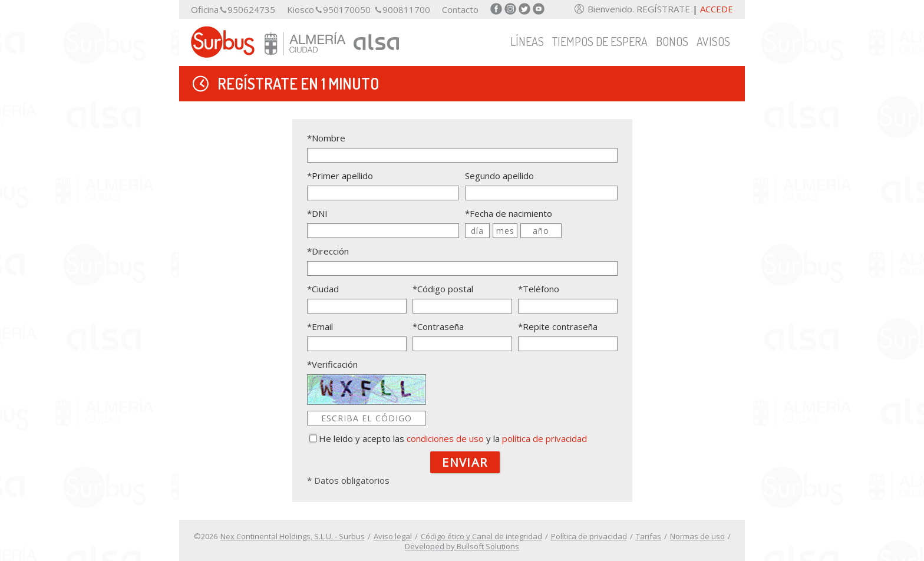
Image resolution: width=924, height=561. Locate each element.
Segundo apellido (499, 176)
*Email (320, 326)
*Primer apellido (340, 176)
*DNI (317, 213)
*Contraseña (438, 326)
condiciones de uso (445, 438)
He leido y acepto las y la (453, 438)
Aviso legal (393, 536)
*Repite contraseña (558, 326)
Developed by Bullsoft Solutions (462, 546)
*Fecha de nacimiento (509, 213)
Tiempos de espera (600, 41)
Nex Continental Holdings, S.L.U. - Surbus (293, 536)
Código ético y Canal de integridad (481, 536)
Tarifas (649, 536)
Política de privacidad (589, 536)
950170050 (347, 10)
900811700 (406, 10)
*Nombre (326, 138)
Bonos (672, 41)
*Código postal (443, 289)
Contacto (460, 10)
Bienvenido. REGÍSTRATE (640, 9)
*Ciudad (323, 289)
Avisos (713, 41)
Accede (717, 9)
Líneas (527, 41)
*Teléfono (539, 289)
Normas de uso (697, 536)
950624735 (251, 10)
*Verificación (332, 364)
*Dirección (328, 251)
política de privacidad (544, 438)
